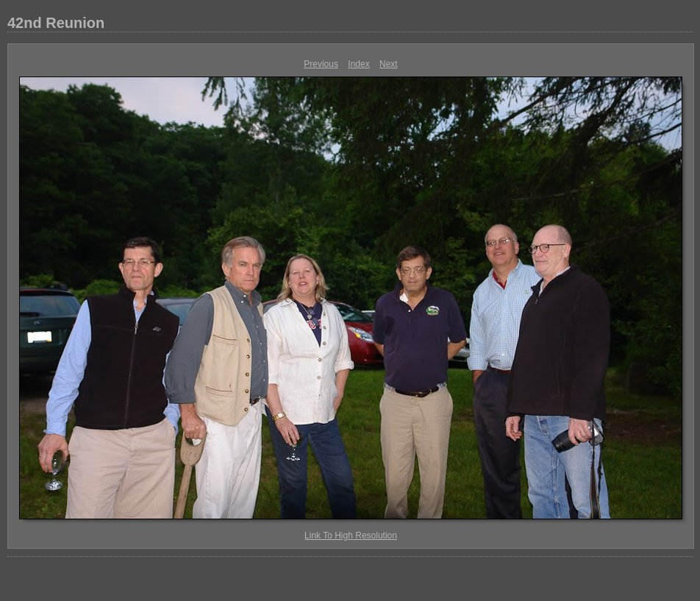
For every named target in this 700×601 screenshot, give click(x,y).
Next (389, 64)
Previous (321, 64)
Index (358, 64)
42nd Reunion (56, 23)
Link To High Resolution (351, 536)
